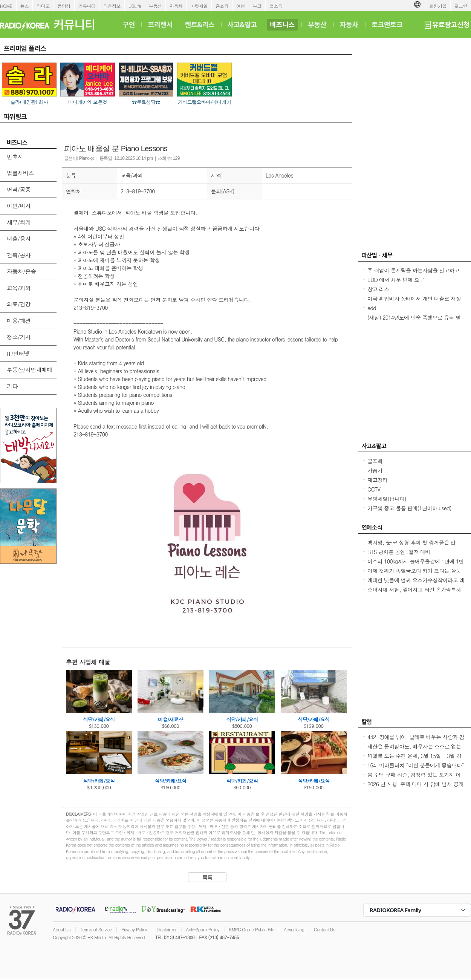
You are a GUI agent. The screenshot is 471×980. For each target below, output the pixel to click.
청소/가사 (19, 337)
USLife (135, 6)
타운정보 (112, 6)
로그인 (461, 6)
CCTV (374, 489)
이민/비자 (19, 206)
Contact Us (325, 929)
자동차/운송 (21, 271)
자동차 (176, 6)
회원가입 (438, 6)
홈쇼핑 (222, 6)
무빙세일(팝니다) (387, 499)
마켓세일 (199, 6)
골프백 (375, 461)
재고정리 (378, 480)
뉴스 (25, 6)
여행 (241, 6)
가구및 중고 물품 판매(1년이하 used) (409, 508)
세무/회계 (19, 222)
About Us (62, 929)
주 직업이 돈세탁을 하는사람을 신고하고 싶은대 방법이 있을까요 (413, 274)
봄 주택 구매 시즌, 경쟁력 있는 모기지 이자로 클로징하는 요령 (414, 778)
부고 (257, 6)
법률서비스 (20, 173)
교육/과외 (19, 288)
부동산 (155, 6)
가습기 (375, 470)
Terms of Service (96, 929)
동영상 (64, 6)
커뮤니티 (87, 6)
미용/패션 (19, 321)
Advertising (294, 929)
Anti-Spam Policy (203, 929)
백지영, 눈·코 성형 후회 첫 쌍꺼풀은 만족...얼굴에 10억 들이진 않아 (411, 546)
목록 (207, 877)
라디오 (43, 6)
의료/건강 (19, 304)
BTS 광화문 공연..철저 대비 (399, 552)
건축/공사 (19, 255)
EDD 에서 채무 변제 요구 (396, 280)
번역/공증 (19, 189)
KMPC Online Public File (251, 929)
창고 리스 (378, 289)
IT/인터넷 (18, 353)
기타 (12, 386)
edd (372, 308)
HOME (6, 6)
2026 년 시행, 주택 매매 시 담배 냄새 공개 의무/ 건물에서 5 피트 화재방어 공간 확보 (415, 788)
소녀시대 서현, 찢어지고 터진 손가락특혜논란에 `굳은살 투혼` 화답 (414, 593)
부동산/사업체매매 (30, 370)
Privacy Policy (134, 929)
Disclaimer (167, 929)
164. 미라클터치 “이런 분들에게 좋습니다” (416, 765)
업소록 (276, 6)
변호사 (15, 157)
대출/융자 (19, 238)
